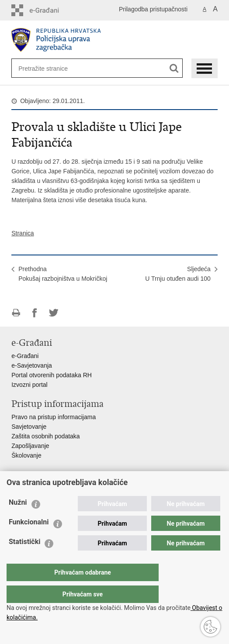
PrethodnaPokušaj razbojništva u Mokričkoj (63, 274)
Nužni (18, 520)
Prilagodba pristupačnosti (153, 9)
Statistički (24, 559)
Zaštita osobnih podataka (45, 436)
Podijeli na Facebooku (35, 313)
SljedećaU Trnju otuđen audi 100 (178, 274)
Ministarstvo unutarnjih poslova (53, 488)
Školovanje (26, 455)
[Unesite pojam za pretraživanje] (47, 68)
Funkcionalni (29, 539)
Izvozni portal (29, 385)
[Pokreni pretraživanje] (174, 68)
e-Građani (25, 356)
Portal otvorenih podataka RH (52, 375)
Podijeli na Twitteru (54, 313)
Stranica (23, 233)
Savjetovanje (29, 427)
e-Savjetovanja (32, 365)
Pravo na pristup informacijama (54, 417)
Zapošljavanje (30, 446)
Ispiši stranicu (16, 313)
